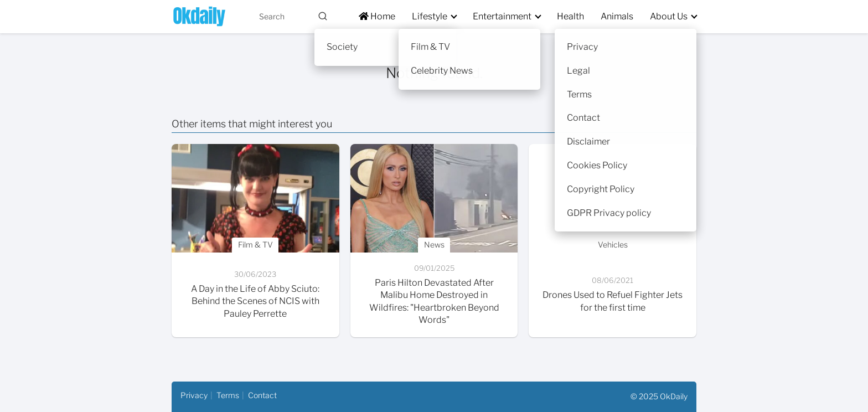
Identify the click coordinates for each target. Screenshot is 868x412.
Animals (617, 16)
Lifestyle (430, 16)
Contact (262, 395)
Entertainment (502, 16)
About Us (669, 16)
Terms (228, 395)
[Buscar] (323, 16)
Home (377, 16)
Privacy (194, 395)
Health (570, 16)
